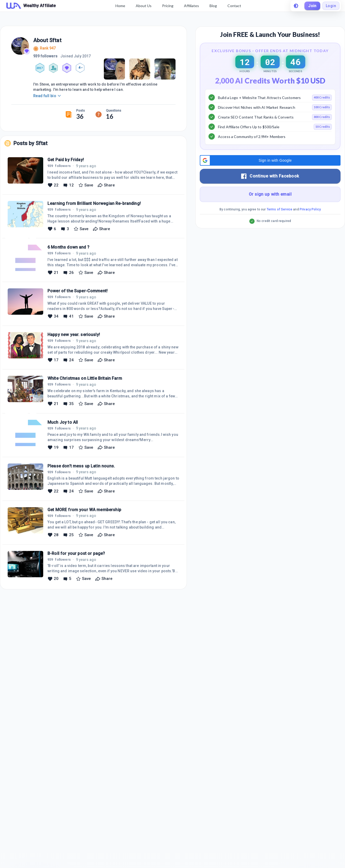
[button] (270, 174)
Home (120, 6)
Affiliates (191, 6)
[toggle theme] (296, 6)
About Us (144, 6)
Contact (234, 6)
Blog (213, 6)
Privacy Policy (310, 223)
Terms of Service (280, 223)
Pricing (168, 6)
